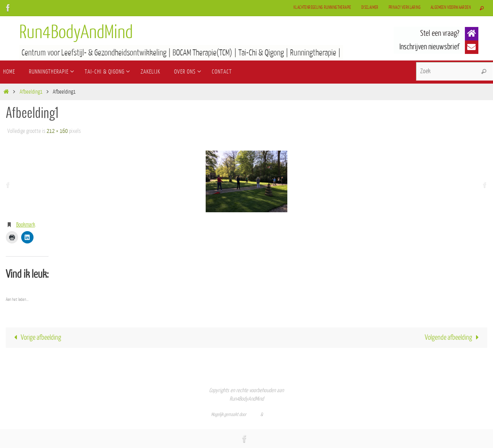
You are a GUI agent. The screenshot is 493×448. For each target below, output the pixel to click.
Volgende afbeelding (454, 337)
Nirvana (253, 414)
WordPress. (273, 414)
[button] (472, 34)
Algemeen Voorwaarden (451, 8)
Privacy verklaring (405, 8)
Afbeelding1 (31, 92)
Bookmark (26, 225)
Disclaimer (370, 8)
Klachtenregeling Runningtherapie (322, 8)
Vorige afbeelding (36, 337)
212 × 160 (57, 131)
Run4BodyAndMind (76, 32)
